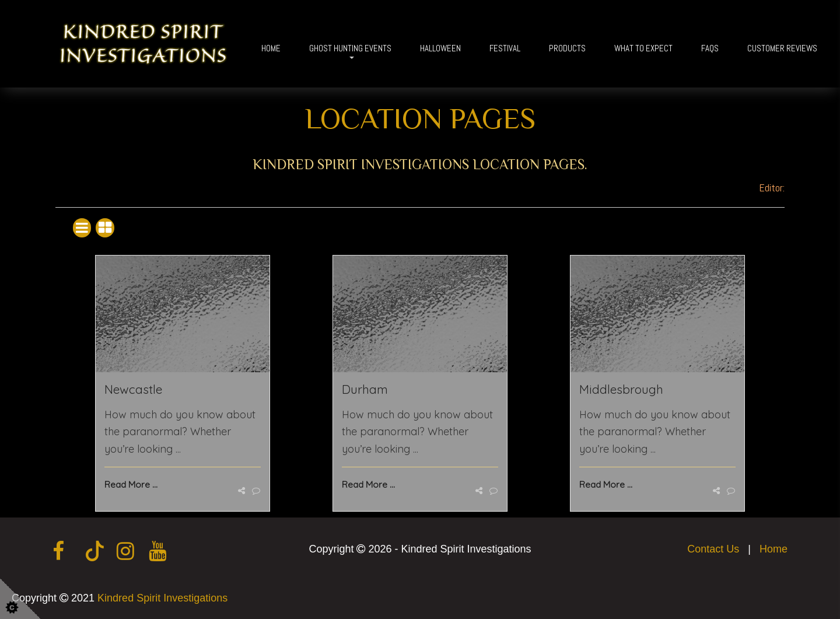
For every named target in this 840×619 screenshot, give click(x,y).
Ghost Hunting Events (350, 48)
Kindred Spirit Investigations (162, 598)
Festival (505, 48)
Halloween (440, 48)
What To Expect (643, 48)
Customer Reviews (782, 48)
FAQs (710, 48)
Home (271, 48)
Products (567, 48)
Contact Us (713, 549)
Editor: (772, 188)
